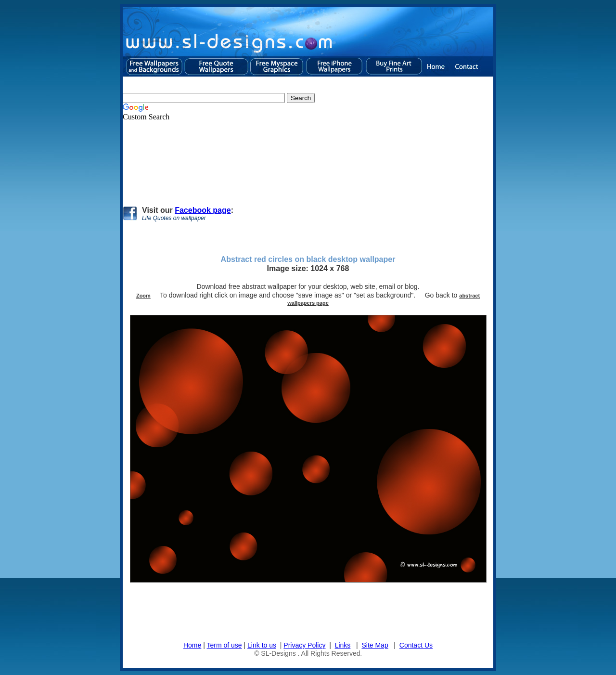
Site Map (375, 645)
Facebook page (203, 210)
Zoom (143, 296)
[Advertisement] (298, 159)
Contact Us (416, 645)
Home (192, 645)
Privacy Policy (304, 645)
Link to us (262, 645)
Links (343, 645)
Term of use (225, 645)
